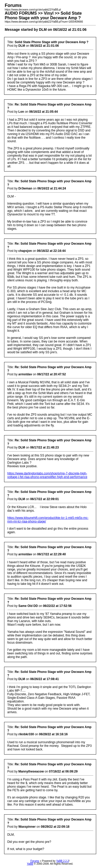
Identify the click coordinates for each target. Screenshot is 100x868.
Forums (35, 861)
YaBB (30, 864)
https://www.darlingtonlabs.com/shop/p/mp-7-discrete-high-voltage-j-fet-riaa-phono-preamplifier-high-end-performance (47, 475)
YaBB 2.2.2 (62, 861)
